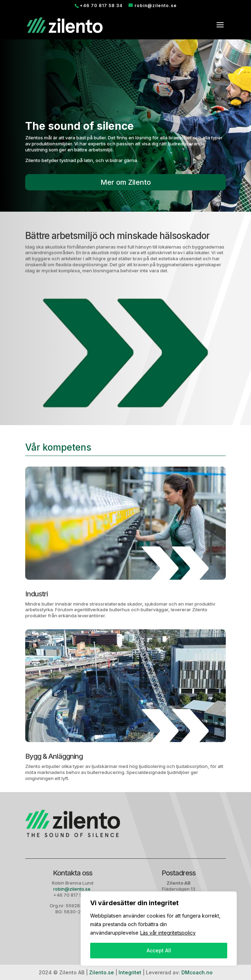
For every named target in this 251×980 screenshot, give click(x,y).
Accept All (159, 950)
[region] (159, 929)
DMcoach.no (197, 972)
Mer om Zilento (126, 182)
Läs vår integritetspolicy (168, 933)
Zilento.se (102, 972)
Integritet (130, 972)
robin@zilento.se (72, 889)
